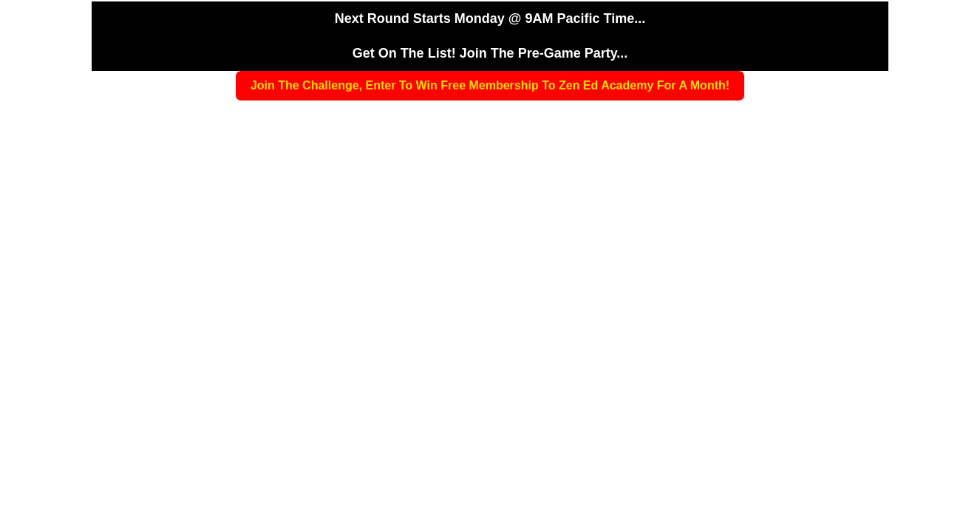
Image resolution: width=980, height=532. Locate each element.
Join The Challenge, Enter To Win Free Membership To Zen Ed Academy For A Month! (490, 85)
